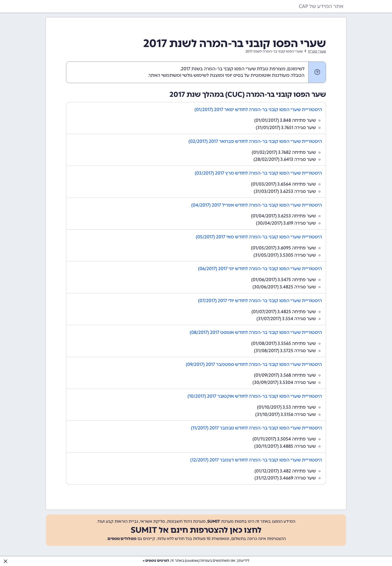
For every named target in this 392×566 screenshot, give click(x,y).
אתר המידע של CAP (321, 6)
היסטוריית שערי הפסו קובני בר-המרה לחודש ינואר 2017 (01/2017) (258, 110)
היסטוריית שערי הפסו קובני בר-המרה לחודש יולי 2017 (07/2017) (260, 301)
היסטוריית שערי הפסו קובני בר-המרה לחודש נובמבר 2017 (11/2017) (256, 428)
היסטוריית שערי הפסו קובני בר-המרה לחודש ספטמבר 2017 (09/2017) (254, 364)
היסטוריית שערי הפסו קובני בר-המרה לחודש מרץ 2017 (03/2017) (258, 173)
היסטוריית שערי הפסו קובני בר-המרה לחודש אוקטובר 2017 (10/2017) (255, 396)
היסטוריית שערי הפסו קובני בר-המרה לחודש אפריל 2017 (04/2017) (257, 205)
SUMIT (214, 521)
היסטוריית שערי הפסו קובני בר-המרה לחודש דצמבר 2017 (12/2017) (256, 460)
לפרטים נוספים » (156, 561)
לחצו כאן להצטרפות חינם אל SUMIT (196, 530)
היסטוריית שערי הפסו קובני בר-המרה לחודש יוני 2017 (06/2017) (260, 269)
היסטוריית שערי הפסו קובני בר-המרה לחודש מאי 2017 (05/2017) (259, 237)
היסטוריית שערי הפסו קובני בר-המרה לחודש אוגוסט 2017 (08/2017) (256, 332)
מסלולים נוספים (122, 539)
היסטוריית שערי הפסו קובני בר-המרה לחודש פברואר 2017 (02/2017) (255, 141)
